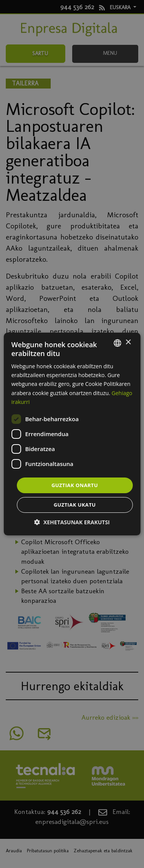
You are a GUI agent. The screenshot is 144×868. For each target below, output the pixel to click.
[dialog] (72, 434)
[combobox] (118, 343)
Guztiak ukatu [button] (75, 505)
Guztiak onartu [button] (75, 485)
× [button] (128, 342)
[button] (72, 522)
